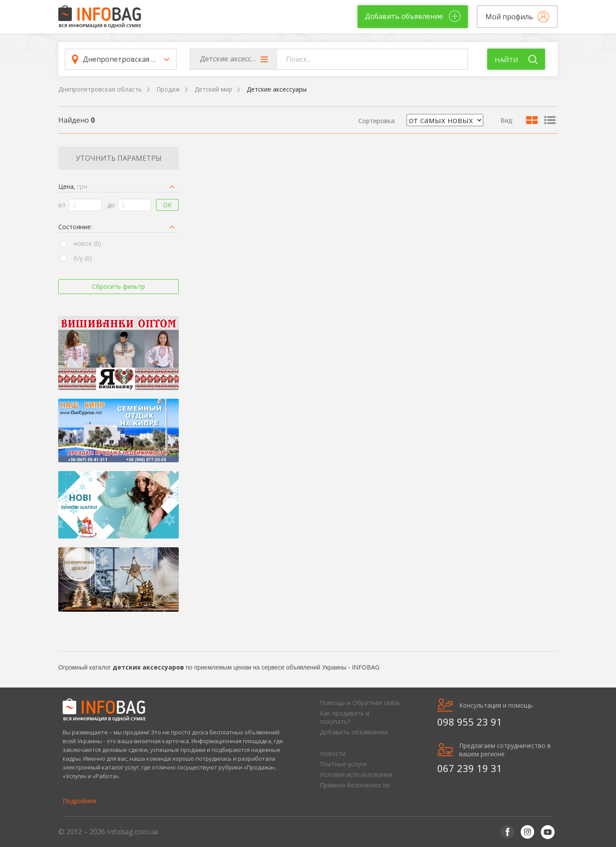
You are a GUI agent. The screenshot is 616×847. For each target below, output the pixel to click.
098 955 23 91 (470, 722)
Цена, (73, 186)
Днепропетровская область (100, 89)
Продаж (168, 89)
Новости (333, 753)
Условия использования (356, 774)
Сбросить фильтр (119, 286)
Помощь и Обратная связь (360, 703)
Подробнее (80, 801)
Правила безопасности (354, 785)
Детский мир (213, 89)
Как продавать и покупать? (345, 717)
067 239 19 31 (470, 768)
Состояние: (75, 227)
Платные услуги (343, 764)
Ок (167, 205)
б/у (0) (83, 258)
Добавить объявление (354, 732)
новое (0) (87, 243)
